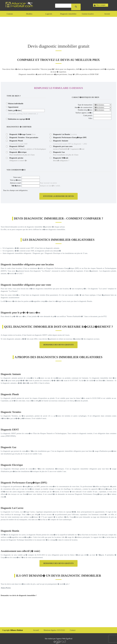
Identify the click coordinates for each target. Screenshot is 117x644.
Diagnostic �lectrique (22, 153)
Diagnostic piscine (18, 159)
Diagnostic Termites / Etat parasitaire (24, 137)
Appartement (13, 107)
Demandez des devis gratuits (58, 345)
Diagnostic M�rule (61, 159)
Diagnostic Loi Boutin (62, 134)
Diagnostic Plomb (16, 141)
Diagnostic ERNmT (28, 148)
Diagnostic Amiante (61, 141)
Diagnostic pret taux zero (69, 148)
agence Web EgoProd (65, 639)
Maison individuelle (16, 104)
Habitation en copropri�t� (19, 119)
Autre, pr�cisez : (15, 110)
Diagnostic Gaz (66, 153)
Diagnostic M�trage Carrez (20, 134)
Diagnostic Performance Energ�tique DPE (70, 137)
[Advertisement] (58, 28)
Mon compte (101, 5)
